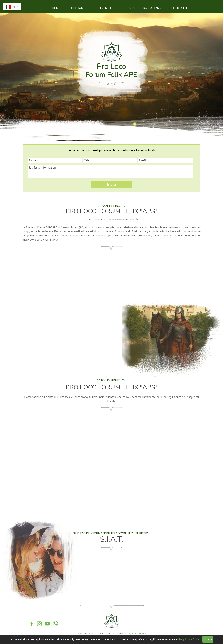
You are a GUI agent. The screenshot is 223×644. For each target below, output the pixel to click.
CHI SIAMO (78, 8)
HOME (56, 8)
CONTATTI (180, 8)
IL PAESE (130, 8)
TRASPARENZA (151, 8)
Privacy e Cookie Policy (135, 634)
